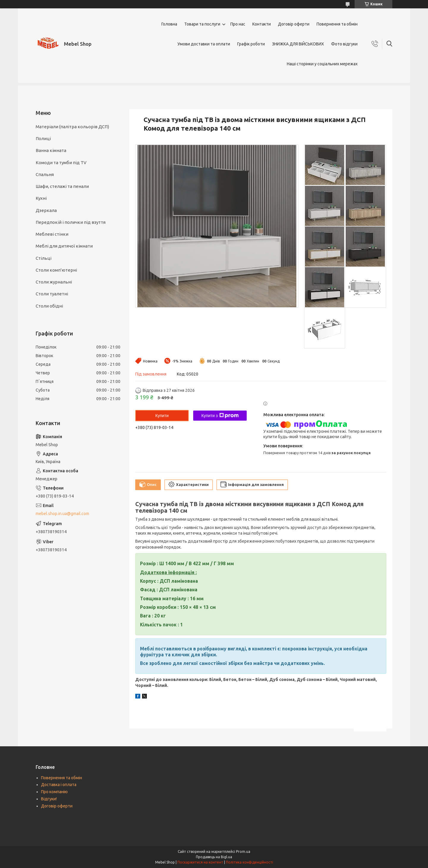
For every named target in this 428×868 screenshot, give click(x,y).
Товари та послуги (202, 24)
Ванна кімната (51, 150)
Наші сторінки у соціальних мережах (322, 64)
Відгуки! (49, 799)
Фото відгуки (344, 44)
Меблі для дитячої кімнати (64, 246)
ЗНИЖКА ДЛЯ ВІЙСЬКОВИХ (298, 44)
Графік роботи (251, 44)
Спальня (45, 174)
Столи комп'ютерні (56, 270)
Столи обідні (49, 306)
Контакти (262, 24)
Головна (169, 24)
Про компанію (54, 792)
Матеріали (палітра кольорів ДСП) (72, 127)
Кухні (41, 198)
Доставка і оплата (59, 785)
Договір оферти (294, 24)
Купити (162, 416)
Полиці (43, 138)
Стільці (44, 258)
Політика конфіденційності (250, 862)
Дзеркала (46, 210)
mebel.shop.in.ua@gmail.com (62, 514)
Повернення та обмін (337, 24)
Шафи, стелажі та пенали (62, 186)
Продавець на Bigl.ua (214, 857)
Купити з (220, 416)
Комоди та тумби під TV (61, 163)
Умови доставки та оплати (204, 44)
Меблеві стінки (52, 234)
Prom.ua (243, 852)
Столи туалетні (52, 294)
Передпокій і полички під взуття (71, 222)
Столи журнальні (54, 282)
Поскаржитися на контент (200, 862)
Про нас (238, 24)
